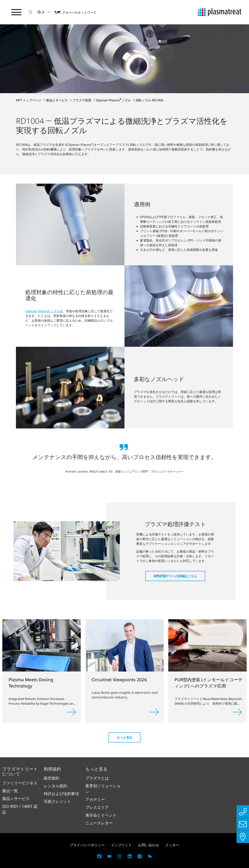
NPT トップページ (29, 100)
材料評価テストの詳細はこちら (175, 576)
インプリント (121, 845)
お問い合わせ (149, 845)
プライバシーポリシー (87, 845)
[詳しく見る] (71, 712)
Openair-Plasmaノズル (114, 100)
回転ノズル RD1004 (149, 100)
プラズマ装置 (82, 100)
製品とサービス (57, 100)
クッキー (172, 845)
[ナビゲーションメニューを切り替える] (16, 12)
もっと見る (124, 737)
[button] (31, 12)
